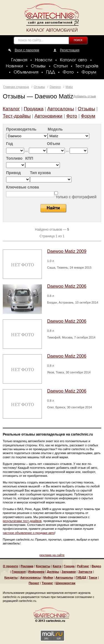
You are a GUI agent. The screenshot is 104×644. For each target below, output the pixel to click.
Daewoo (55, 87)
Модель (55, 129)
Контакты (43, 566)
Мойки (48, 577)
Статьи (61, 66)
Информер (36, 572)
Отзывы (38, 66)
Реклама (27, 566)
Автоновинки (48, 116)
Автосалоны (61, 109)
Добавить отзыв (84, 96)
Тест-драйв (87, 66)
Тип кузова (40, 173)
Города (69, 566)
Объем (54, 144)
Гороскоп (19, 572)
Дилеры (53, 572)
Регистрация (70, 50)
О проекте (10, 566)
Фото (68, 72)
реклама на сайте (52, 555)
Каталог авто (73, 60)
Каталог (11, 109)
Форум (89, 72)
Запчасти (85, 572)
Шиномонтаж (65, 583)
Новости (44, 60)
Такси (93, 577)
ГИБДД (81, 577)
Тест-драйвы (17, 116)
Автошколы (64, 577)
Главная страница (16, 87)
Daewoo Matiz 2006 (67, 286)
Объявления (26, 72)
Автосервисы (31, 577)
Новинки (14, 66)
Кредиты (11, 577)
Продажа (34, 109)
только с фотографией (76, 197)
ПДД (50, 72)
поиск (78, 40)
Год (10, 144)
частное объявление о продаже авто (29, 533)
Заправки (69, 572)
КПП (29, 158)
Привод (13, 173)
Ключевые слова (22, 187)
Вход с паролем (27, 50)
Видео (96, 566)
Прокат (34, 583)
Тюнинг (48, 583)
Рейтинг (83, 566)
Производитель (21, 129)
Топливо (14, 158)
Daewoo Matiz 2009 (67, 251)
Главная (19, 60)
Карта (57, 566)
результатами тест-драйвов (22, 521)
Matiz (69, 87)
